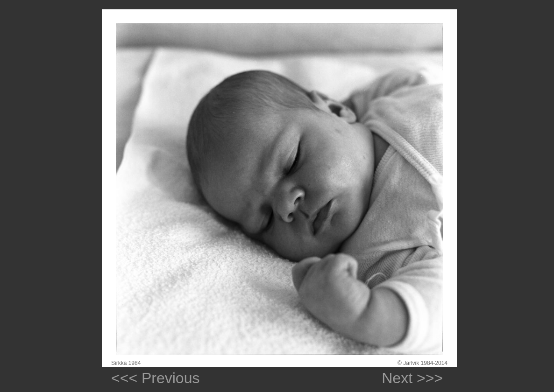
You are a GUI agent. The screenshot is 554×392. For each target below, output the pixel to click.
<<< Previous (155, 378)
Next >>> (408, 378)
